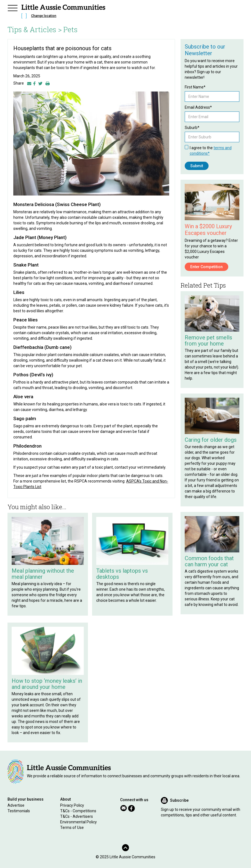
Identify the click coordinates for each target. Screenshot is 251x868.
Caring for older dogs (211, 440)
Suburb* (192, 128)
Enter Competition (206, 267)
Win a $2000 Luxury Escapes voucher (208, 230)
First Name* (195, 87)
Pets (70, 29)
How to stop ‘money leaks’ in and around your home (47, 684)
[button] (12, 7)
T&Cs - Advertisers (77, 816)
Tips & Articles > (35, 29)
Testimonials (19, 811)
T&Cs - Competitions (78, 811)
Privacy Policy (72, 805)
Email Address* (198, 107)
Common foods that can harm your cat (209, 561)
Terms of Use (72, 828)
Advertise (16, 805)
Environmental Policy (78, 822)
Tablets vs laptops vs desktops (122, 574)
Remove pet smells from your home (208, 341)
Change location (44, 16)
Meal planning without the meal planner (43, 574)
